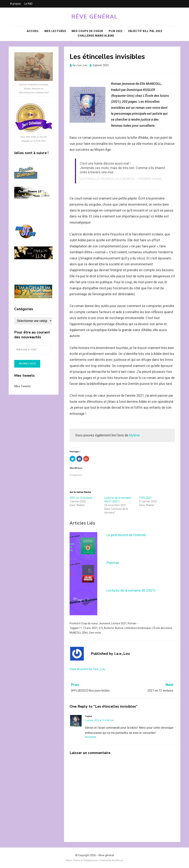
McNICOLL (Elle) (79, 633)
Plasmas (113, 563)
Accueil (33, 31)
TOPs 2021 (145, 498)
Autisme (109, 628)
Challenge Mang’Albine (96, 36)
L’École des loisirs (162, 628)
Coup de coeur (89, 623)
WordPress (117, 860)
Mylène (134, 435)
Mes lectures (55, 31)
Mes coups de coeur (87, 31)
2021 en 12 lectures (81, 498)
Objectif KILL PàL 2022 (145, 31)
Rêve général (95, 17)
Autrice (119, 628)
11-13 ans (85, 628)
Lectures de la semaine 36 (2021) (131, 590)
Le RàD (28, 4)
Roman (132, 623)
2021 (95, 628)
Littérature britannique (138, 628)
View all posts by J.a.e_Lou (87, 669)
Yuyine (89, 716)
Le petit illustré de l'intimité (126, 535)
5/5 (101, 628)
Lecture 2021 (119, 623)
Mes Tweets (22, 386)
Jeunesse (104, 623)
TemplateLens (91, 860)
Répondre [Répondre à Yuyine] (91, 737)
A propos (15, 4)
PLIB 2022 (116, 31)
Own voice (95, 633)
